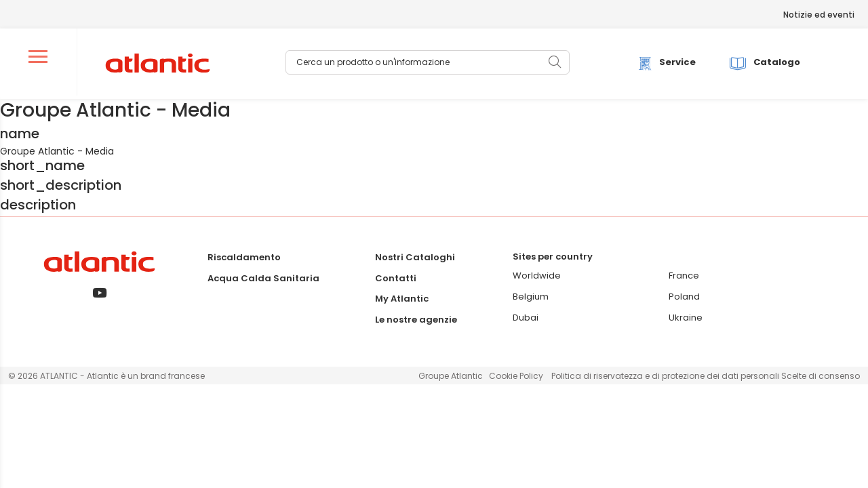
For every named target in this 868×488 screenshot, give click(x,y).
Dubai (526, 318)
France (684, 276)
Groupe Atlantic (451, 377)
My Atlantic (402, 299)
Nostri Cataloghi (415, 258)
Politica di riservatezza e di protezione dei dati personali (666, 377)
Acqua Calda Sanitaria (263, 278)
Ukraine (686, 318)
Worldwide (537, 276)
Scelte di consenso (821, 377)
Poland (684, 297)
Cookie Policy (516, 377)
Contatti (396, 278)
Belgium (531, 297)
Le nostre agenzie (416, 320)
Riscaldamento (244, 258)
